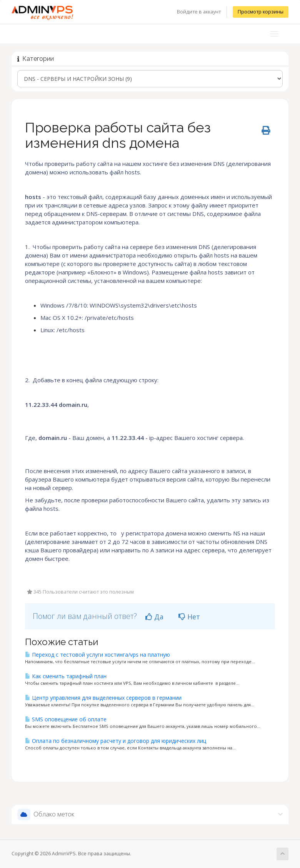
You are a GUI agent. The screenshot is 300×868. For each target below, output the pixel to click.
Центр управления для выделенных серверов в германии (103, 698)
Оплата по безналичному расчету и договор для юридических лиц (116, 741)
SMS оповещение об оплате (66, 719)
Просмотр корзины (261, 12)
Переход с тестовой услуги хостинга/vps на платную (97, 655)
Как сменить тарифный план (66, 676)
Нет (189, 617)
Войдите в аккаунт (199, 12)
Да (154, 617)
